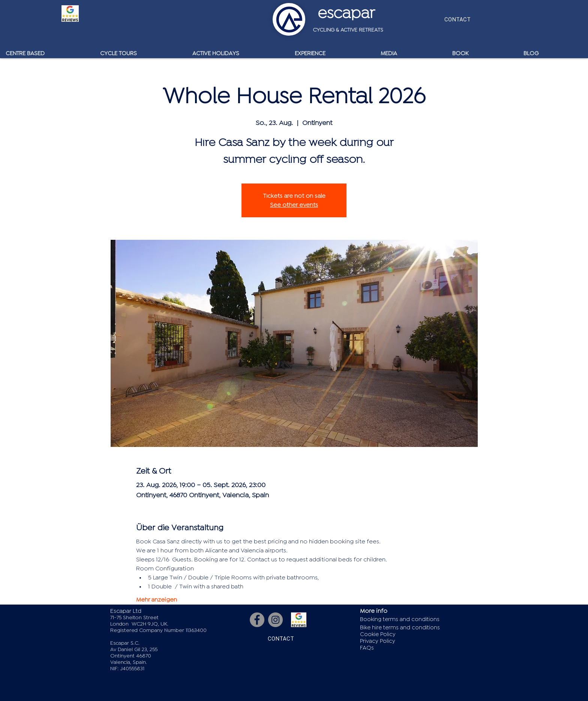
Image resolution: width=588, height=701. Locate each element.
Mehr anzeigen (157, 600)
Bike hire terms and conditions (400, 628)
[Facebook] (257, 620)
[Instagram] (275, 620)
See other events (294, 205)
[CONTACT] (457, 19)
